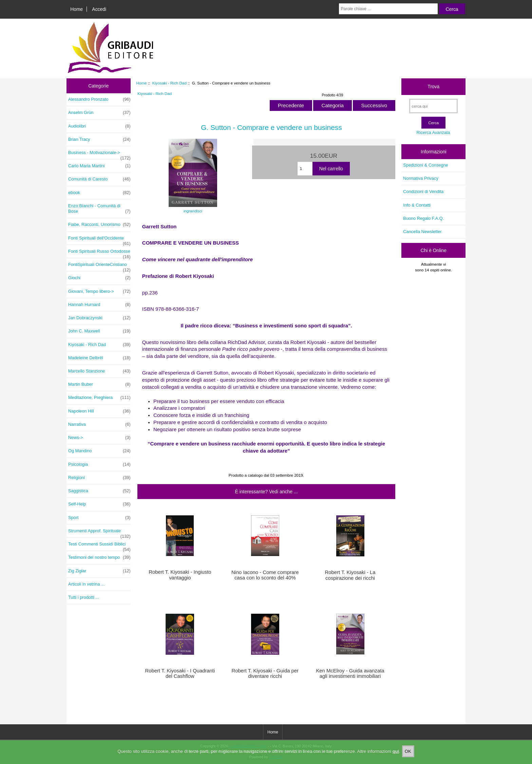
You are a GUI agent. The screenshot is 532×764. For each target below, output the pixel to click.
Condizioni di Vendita (423, 192)
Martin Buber (99, 384)
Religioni (99, 478)
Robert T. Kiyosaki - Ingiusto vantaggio (180, 575)
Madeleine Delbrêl (99, 358)
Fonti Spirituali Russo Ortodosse (99, 253)
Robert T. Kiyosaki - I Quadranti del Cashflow (180, 673)
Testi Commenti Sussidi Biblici (99, 546)
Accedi (99, 9)
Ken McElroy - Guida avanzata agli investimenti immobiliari (350, 673)
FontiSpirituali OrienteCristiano (99, 266)
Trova (433, 87)
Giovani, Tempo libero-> (99, 291)
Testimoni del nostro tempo (99, 557)
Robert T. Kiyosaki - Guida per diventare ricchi (265, 673)
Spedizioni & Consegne (426, 165)
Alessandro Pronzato (99, 99)
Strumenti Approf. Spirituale (99, 533)
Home (77, 9)
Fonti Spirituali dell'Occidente (99, 240)
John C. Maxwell (99, 331)
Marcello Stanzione (99, 371)
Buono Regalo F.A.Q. (423, 218)
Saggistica (99, 491)
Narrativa (99, 424)
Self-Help (99, 504)
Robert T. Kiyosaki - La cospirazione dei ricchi (350, 575)
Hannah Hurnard (99, 305)
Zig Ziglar (99, 571)
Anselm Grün (99, 113)
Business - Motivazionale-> (99, 154)
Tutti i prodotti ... (84, 597)
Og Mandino (99, 451)
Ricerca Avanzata (433, 132)
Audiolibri (99, 126)
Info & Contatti (417, 205)
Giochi (99, 278)
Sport (99, 518)
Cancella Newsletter (422, 232)
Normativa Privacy (421, 178)
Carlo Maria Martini (99, 166)
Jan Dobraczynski (99, 318)
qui (396, 754)
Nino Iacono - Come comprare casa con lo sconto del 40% (265, 575)
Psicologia (99, 464)
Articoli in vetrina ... (87, 584)
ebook (99, 193)
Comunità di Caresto (99, 179)
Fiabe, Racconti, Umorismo (99, 225)
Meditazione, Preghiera (99, 398)
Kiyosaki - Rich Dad (169, 83)
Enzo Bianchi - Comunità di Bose (99, 209)
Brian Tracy (99, 139)
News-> (99, 438)
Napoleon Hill (99, 411)
